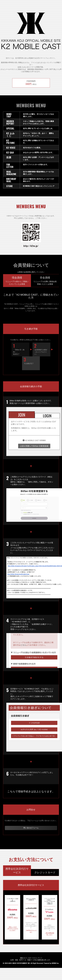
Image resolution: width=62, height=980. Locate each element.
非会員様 (45, 281)
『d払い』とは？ (13, 927)
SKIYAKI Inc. (55, 963)
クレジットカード (45, 872)
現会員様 (17, 281)
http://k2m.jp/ (31, 246)
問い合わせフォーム (31, 828)
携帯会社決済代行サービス (17, 871)
